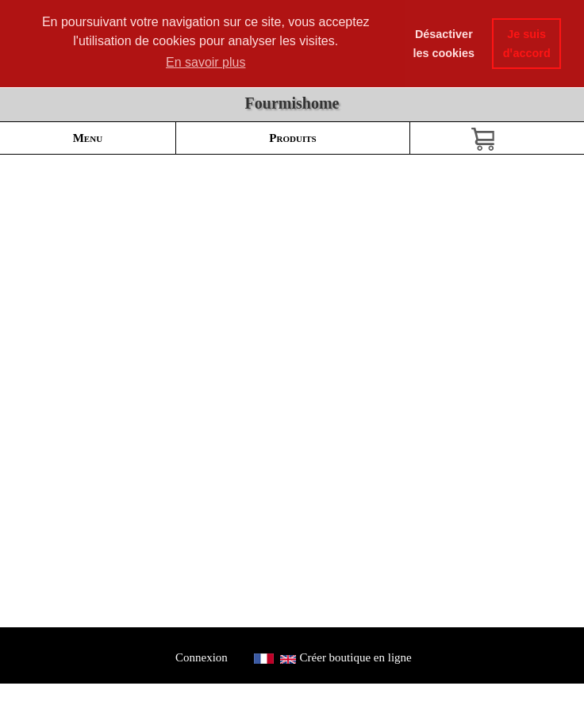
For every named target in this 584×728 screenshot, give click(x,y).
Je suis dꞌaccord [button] (527, 44)
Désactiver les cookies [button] (444, 44)
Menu (88, 138)
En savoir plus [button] (206, 62)
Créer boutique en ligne (356, 657)
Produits (292, 138)
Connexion (201, 657)
